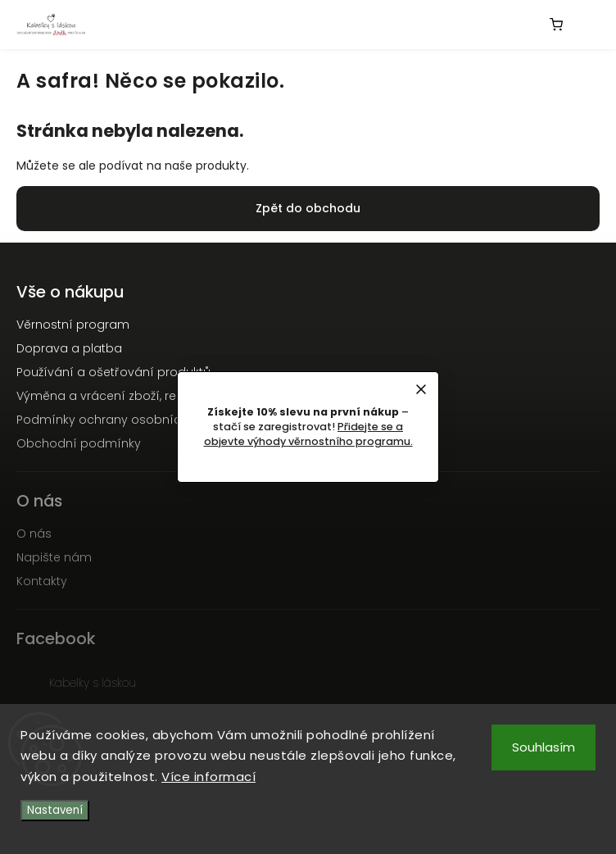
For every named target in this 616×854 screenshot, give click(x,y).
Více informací (208, 777)
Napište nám (54, 557)
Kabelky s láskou (93, 683)
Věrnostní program (73, 325)
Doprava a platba (69, 348)
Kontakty (42, 581)
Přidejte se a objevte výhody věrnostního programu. (308, 434)
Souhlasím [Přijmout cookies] (544, 747)
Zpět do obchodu (308, 208)
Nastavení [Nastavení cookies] (55, 810)
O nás (34, 534)
